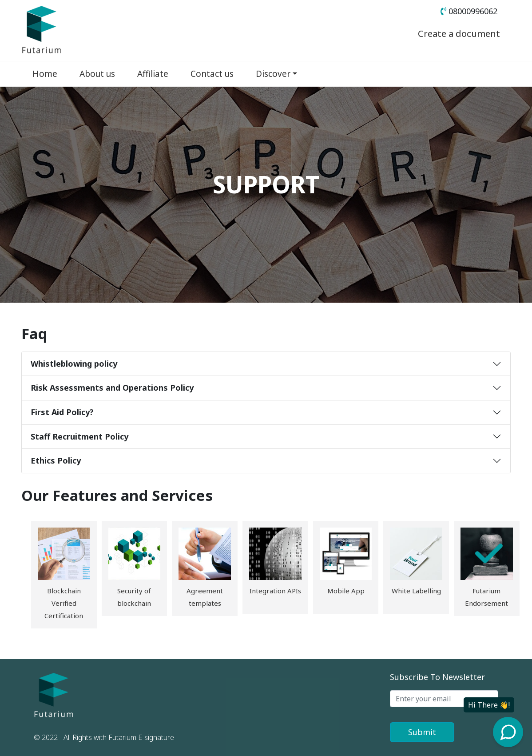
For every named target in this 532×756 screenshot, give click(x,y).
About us (97, 74)
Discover (273, 74)
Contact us (212, 74)
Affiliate (153, 74)
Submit (422, 732)
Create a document (453, 33)
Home (45, 74)
